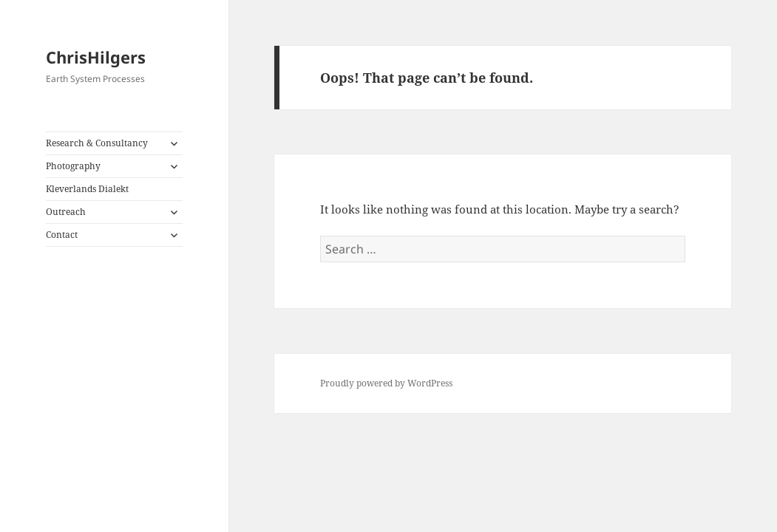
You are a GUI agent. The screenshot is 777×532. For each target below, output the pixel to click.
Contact (62, 235)
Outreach (66, 212)
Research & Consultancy (97, 143)
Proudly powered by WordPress (386, 383)
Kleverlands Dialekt (87, 189)
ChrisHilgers (96, 57)
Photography (73, 166)
